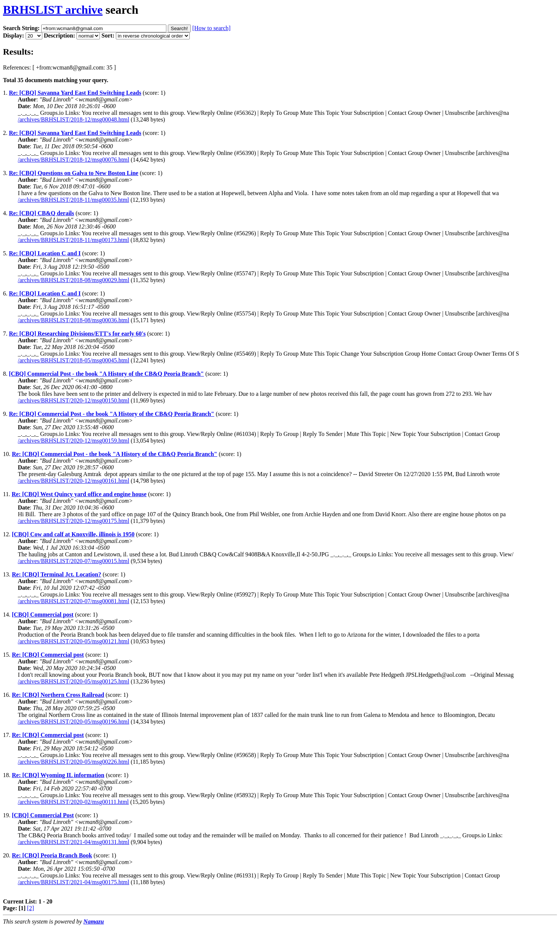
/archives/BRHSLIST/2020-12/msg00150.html (74, 400)
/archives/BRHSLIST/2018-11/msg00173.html (73, 240)
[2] (31, 908)
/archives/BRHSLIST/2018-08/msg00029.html (74, 280)
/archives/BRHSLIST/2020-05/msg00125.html (74, 681)
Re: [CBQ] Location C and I (45, 253)
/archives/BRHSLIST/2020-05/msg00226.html (74, 762)
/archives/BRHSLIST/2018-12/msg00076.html (74, 160)
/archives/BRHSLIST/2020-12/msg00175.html (74, 521)
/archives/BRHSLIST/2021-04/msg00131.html (74, 842)
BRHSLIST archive (53, 10)
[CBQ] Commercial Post (43, 815)
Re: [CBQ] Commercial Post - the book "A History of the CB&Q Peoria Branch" (112, 414)
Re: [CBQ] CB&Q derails (42, 213)
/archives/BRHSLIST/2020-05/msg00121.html (74, 641)
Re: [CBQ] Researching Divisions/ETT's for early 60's (77, 334)
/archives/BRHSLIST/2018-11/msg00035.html (73, 200)
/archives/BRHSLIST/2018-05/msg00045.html (74, 360)
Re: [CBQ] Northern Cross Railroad (58, 695)
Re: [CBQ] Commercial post (48, 655)
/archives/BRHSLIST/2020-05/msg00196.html (74, 722)
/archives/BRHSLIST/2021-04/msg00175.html (74, 882)
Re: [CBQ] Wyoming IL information (58, 775)
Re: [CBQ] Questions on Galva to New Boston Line (74, 173)
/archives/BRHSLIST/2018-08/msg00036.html (74, 320)
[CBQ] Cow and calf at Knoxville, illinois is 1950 (73, 534)
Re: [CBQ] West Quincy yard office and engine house (79, 494)
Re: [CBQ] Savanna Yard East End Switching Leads (75, 93)
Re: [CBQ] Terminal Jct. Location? (56, 574)
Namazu (94, 921)
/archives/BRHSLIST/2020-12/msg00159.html (74, 441)
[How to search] (211, 28)
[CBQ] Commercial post (43, 615)
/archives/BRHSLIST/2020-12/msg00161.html (74, 481)
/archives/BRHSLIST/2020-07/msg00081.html (74, 601)
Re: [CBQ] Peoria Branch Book (52, 855)
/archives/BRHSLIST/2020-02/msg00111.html (73, 802)
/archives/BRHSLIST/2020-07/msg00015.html (74, 561)
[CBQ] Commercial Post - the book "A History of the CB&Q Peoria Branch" (106, 374)
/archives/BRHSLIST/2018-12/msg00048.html (74, 119)
